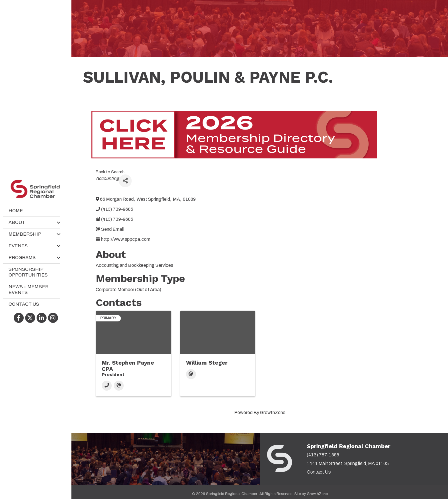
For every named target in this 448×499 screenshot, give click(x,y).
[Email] (119, 386)
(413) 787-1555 (323, 455)
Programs (22, 258)
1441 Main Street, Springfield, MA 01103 (348, 463)
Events (18, 246)
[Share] (125, 181)
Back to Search (110, 172)
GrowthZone (273, 412)
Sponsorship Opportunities (28, 272)
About (17, 222)
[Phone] (107, 386)
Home (16, 211)
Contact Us (24, 304)
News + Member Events (29, 290)
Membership (25, 234)
